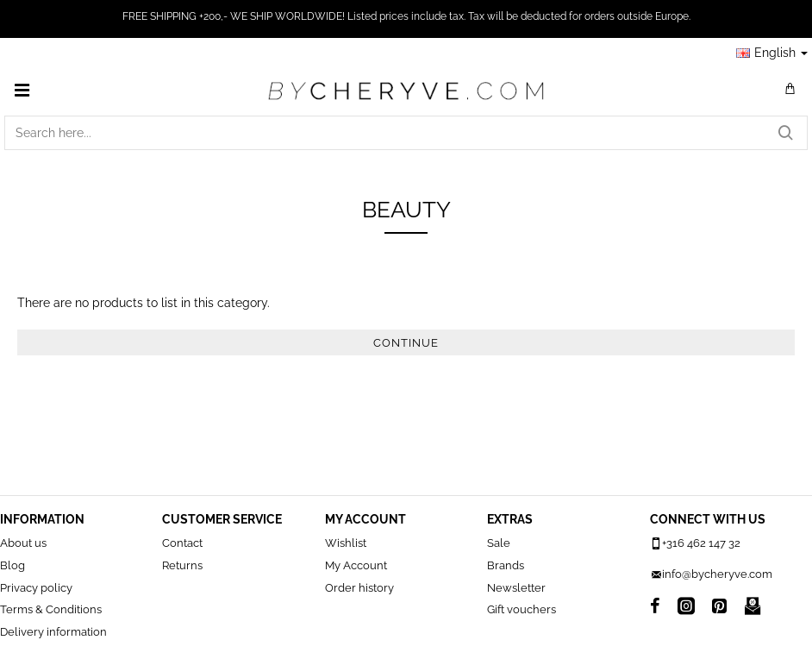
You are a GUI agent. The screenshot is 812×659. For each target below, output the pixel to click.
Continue (406, 343)
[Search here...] (785, 133)
